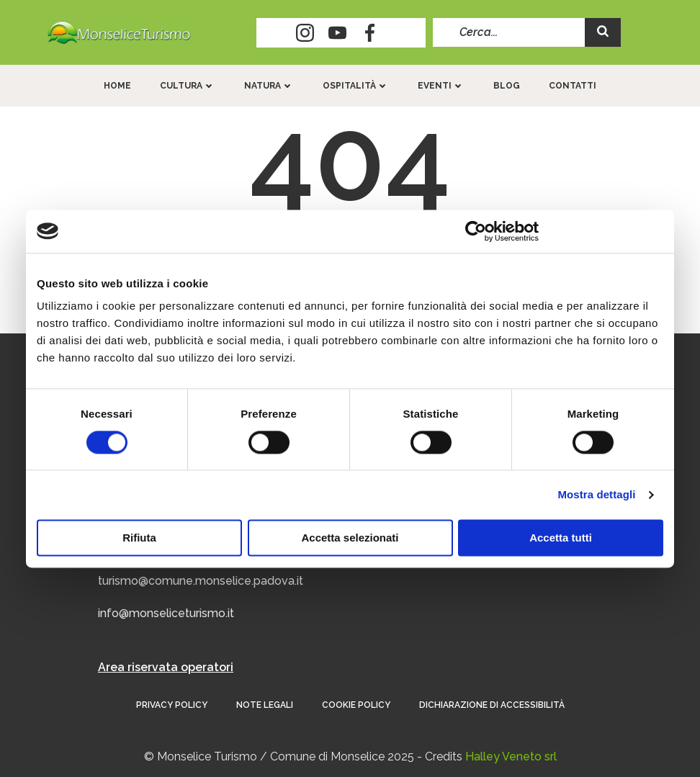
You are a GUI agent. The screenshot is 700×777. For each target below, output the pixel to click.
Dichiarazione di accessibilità (492, 705)
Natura (269, 86)
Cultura (188, 86)
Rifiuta (139, 538)
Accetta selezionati (350, 538)
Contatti (573, 86)
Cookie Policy (356, 705)
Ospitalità (356, 86)
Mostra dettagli (596, 494)
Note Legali (265, 705)
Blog (507, 86)
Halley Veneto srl (511, 756)
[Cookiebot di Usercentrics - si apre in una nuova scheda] (476, 231)
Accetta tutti (561, 538)
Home (117, 86)
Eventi (441, 86)
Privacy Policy (172, 705)
